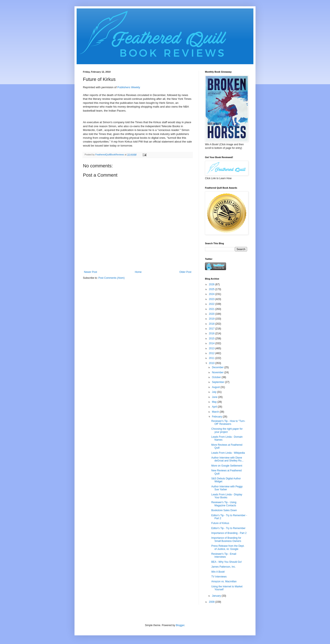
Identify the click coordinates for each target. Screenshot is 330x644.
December (218, 367)
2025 (212, 289)
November (218, 372)
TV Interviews (219, 577)
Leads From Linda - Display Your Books (227, 496)
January (217, 596)
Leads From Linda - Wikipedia (228, 453)
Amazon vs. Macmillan (224, 581)
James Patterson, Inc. (224, 567)
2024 (212, 294)
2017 (212, 329)
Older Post (185, 272)
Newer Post (90, 272)
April (215, 407)
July (215, 392)
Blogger (180, 625)
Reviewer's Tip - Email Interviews (224, 555)
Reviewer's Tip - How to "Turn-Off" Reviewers (228, 423)
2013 (212, 348)
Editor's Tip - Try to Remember (228, 528)
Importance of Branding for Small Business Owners (226, 539)
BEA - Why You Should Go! (227, 562)
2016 (212, 333)
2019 (212, 319)
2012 (212, 353)
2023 (212, 299)
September (218, 382)
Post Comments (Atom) (111, 278)
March (216, 412)
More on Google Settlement (227, 466)
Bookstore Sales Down (224, 510)
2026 (212, 284)
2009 (212, 602)
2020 (212, 314)
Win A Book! (218, 572)
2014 (212, 343)
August (216, 387)
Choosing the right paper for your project (227, 430)
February (217, 417)
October (217, 377)
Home (138, 272)
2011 (212, 358)
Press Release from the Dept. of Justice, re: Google (228, 547)
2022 (212, 304)
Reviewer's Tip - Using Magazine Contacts (224, 504)
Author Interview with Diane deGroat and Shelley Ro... (227, 459)
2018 (212, 324)
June (215, 397)
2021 (212, 309)
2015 (212, 339)
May (215, 402)
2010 (212, 363)
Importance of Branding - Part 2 (229, 533)
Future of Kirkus (220, 523)
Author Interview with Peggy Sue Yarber (227, 488)
